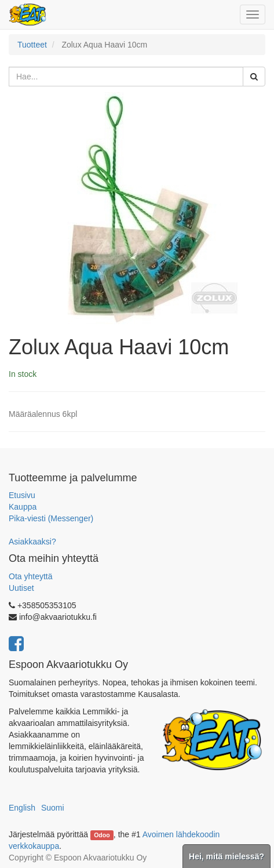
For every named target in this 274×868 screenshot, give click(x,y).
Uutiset (21, 588)
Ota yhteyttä (30, 576)
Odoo (102, 835)
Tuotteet (32, 45)
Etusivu (22, 495)
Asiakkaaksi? (32, 542)
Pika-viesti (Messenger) (51, 518)
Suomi (53, 808)
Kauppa (23, 507)
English (22, 808)
